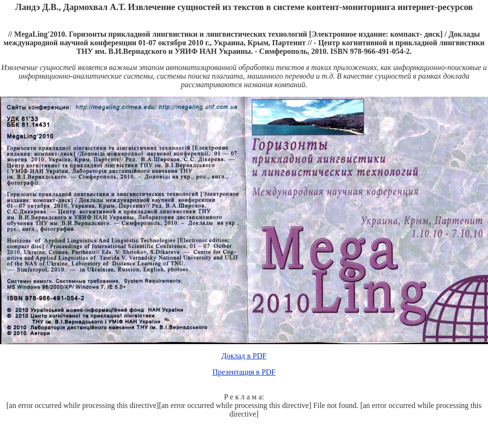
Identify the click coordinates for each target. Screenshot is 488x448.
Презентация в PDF (244, 372)
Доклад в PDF (244, 356)
